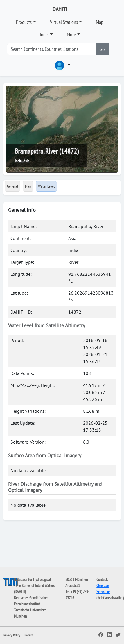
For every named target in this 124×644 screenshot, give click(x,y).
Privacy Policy (12, 635)
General (12, 186)
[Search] (51, 49)
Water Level (46, 186)
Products (24, 22)
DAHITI (60, 9)
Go (102, 49)
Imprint (29, 635)
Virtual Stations (64, 22)
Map (100, 22)
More (71, 34)
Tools (44, 34)
